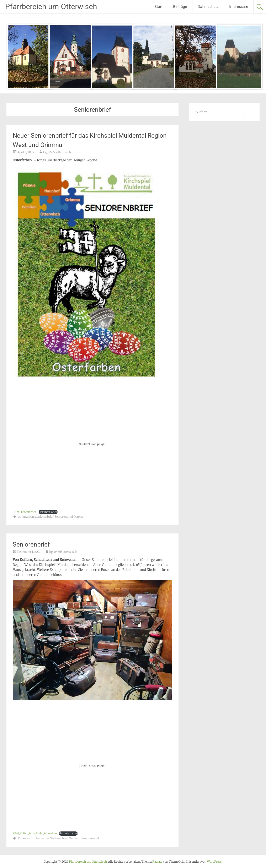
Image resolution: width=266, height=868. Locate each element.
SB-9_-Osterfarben (25, 512)
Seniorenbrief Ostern (69, 517)
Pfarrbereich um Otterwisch (51, 7)
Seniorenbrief (44, 517)
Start (158, 7)
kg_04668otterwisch (57, 152)
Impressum (239, 7)
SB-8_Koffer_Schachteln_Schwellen (35, 833)
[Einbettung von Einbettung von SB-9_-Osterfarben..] (92, 444)
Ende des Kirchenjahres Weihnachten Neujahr (49, 838)
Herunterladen (48, 512)
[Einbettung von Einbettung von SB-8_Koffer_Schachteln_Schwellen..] (92, 765)
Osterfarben (26, 517)
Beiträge (180, 7)
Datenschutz (208, 7)
